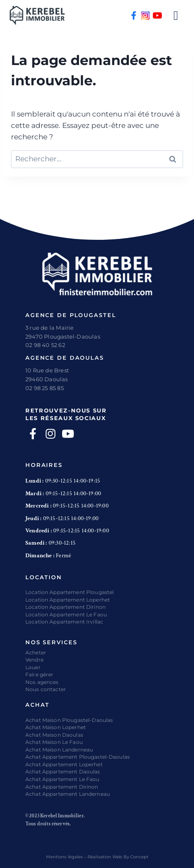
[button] (176, 15)
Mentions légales (64, 857)
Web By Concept (130, 857)
